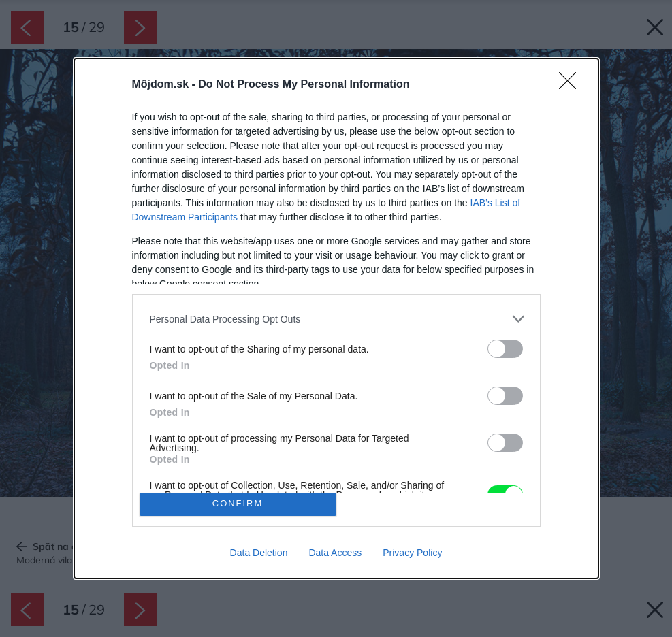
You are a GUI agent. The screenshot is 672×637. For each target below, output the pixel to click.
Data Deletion (259, 553)
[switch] (505, 349)
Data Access (335, 553)
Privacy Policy (412, 553)
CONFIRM (238, 504)
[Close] (572, 85)
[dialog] (336, 318)
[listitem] (336, 319)
